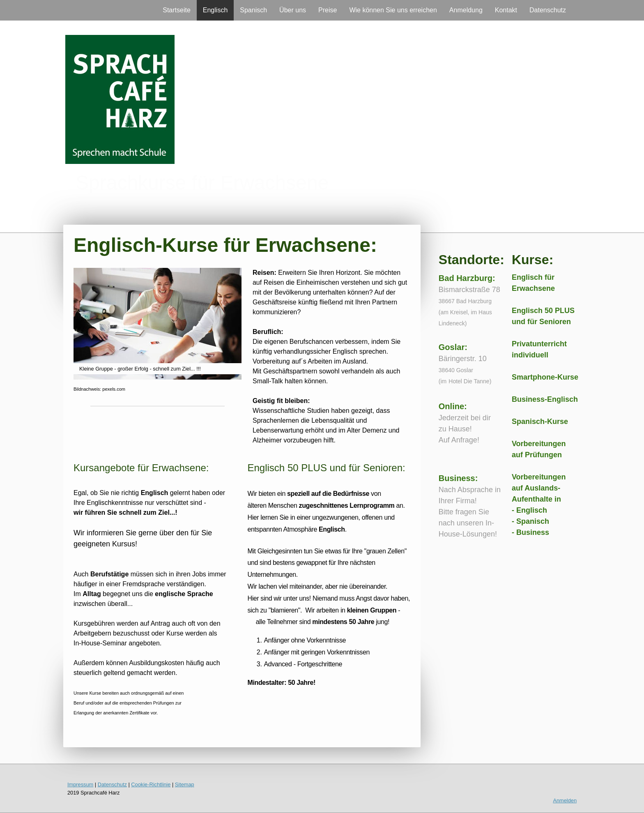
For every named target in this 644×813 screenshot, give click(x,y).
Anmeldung (466, 10)
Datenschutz (548, 10)
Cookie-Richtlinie (151, 784)
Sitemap (185, 784)
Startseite (177, 10)
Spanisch (253, 10)
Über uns (293, 10)
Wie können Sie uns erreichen (393, 10)
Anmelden (565, 800)
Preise (328, 10)
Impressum (80, 784)
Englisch (215, 10)
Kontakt (506, 10)
